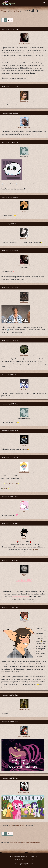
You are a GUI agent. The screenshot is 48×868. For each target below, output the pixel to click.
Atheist (24, 622)
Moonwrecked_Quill (24, 736)
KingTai (24, 445)
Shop (36, 856)
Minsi (24, 212)
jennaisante (24, 238)
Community (17, 856)
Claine (23, 842)
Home (12, 856)
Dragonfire (29, 842)
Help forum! (35, 550)
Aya (24, 511)
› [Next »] (12, 20)
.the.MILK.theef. (24, 472)
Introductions (14, 11)
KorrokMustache (24, 709)
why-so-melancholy (24, 44)
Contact (31, 860)
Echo (24, 538)
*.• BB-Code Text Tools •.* (12, 483)
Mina (11, 842)
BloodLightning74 (24, 127)
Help (32, 856)
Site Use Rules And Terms (21, 860)
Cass (19, 842)
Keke (15, 842)
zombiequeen (24, 302)
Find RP (28, 856)
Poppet (24, 575)
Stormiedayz (24, 101)
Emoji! (5, 489)
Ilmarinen (37, 842)
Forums (4, 11)
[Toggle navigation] (44, 3)
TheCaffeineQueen (24, 792)
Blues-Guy (24, 389)
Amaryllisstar (24, 355)
